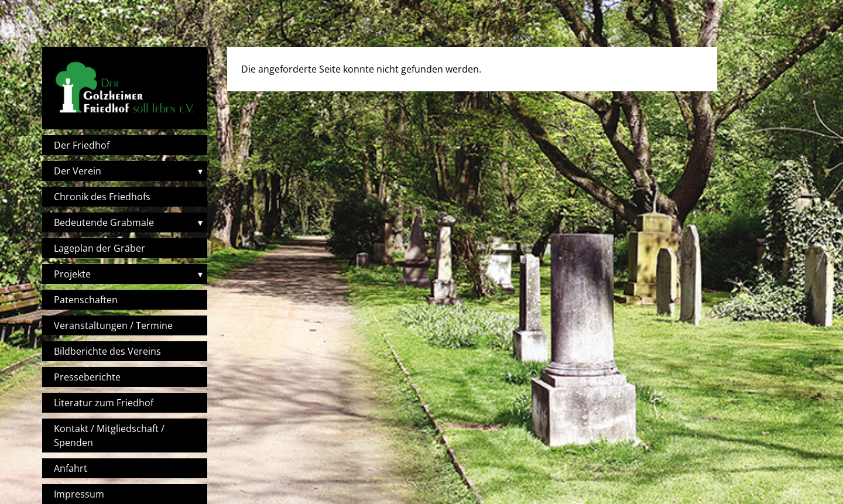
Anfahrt (71, 468)
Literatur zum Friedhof (104, 403)
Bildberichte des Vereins (107, 351)
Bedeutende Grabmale (104, 222)
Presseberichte (87, 377)
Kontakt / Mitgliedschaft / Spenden (109, 436)
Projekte (72, 274)
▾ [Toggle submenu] (200, 171)
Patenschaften (86, 300)
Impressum (79, 494)
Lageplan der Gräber (100, 248)
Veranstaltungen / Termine (113, 325)
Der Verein (78, 171)
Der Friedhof (82, 145)
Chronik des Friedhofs (102, 197)
